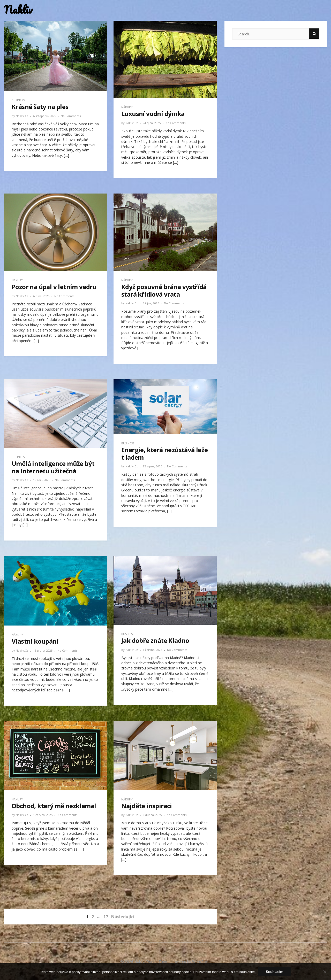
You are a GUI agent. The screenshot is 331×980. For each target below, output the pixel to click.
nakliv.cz (22, 116)
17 (106, 917)
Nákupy (127, 107)
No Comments (71, 116)
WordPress (201, 962)
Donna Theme (159, 962)
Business (18, 100)
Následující (123, 917)
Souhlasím (275, 972)
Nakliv (18, 10)
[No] (325, 972)
